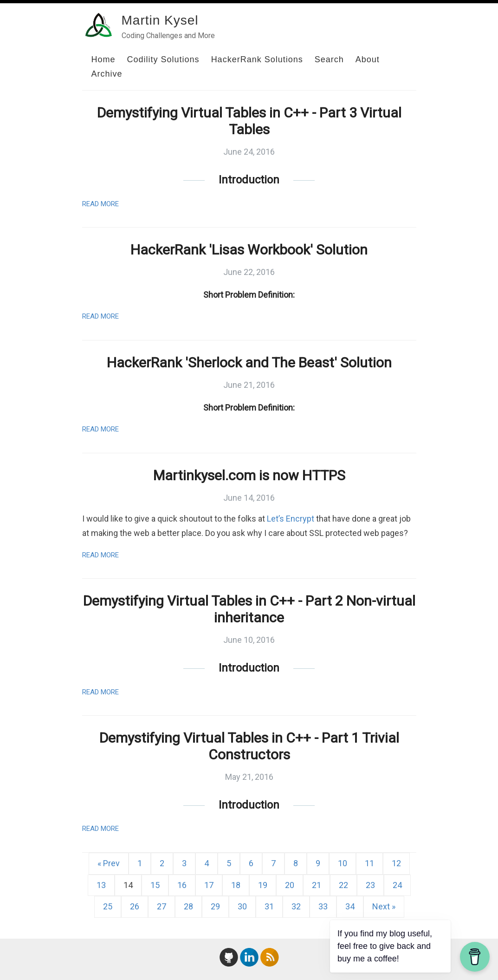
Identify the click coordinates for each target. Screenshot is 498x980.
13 (101, 885)
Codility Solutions (163, 59)
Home (103, 59)
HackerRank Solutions (257, 59)
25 (108, 906)
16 (182, 885)
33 (323, 906)
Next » (384, 906)
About (368, 59)
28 (188, 906)
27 (162, 906)
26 (135, 906)
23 (370, 885)
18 (236, 885)
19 (263, 885)
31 (269, 906)
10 (343, 863)
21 (317, 885)
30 (242, 906)
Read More (100, 204)
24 (397, 885)
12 (396, 863)
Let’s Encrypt (291, 519)
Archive (107, 74)
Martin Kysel (160, 20)
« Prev (109, 863)
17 (209, 885)
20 (290, 885)
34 (350, 906)
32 (296, 906)
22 (343, 885)
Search (329, 59)
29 (215, 906)
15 (155, 885)
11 (369, 863)
